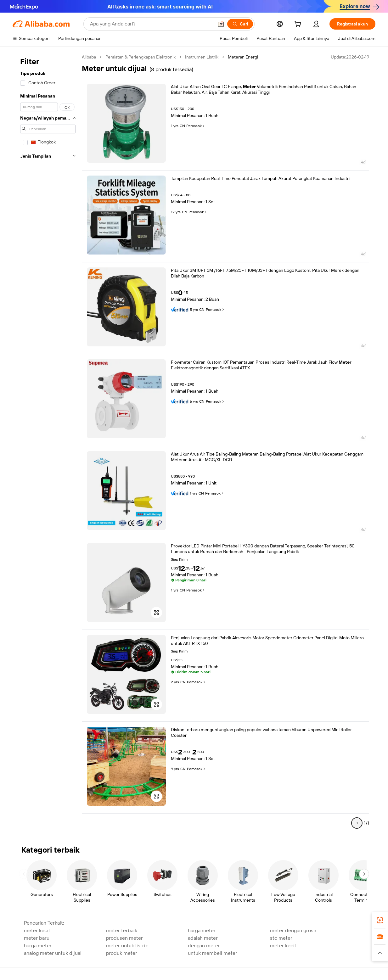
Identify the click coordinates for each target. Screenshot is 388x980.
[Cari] (240, 24)
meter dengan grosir (293, 930)
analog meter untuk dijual (53, 953)
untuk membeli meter (213, 953)
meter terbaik (122, 930)
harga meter (202, 930)
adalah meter (203, 938)
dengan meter (204, 946)
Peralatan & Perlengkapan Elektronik (141, 57)
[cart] (299, 25)
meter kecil (37, 930)
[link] (380, 920)
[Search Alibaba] (151, 24)
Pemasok (196, 126)
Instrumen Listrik (202, 57)
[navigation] (48, 443)
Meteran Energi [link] (243, 57)
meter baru (37, 938)
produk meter (122, 953)
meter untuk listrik (127, 946)
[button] (221, 24)
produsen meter (124, 938)
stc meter (281, 938)
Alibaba (89, 57)
